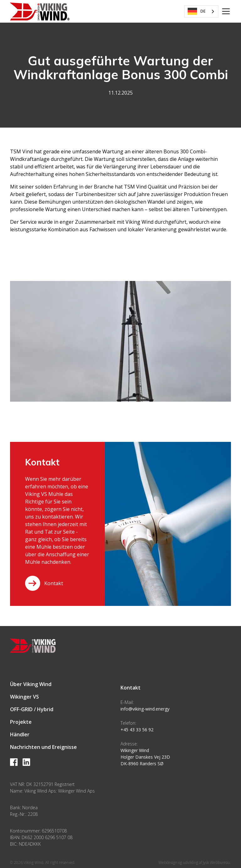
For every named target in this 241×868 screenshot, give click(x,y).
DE (197, 11)
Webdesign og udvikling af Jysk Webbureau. (195, 863)
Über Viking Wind (31, 684)
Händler (20, 734)
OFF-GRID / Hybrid (32, 709)
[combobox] (201, 11)
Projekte (21, 722)
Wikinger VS (24, 697)
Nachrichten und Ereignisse (43, 747)
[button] (225, 11)
